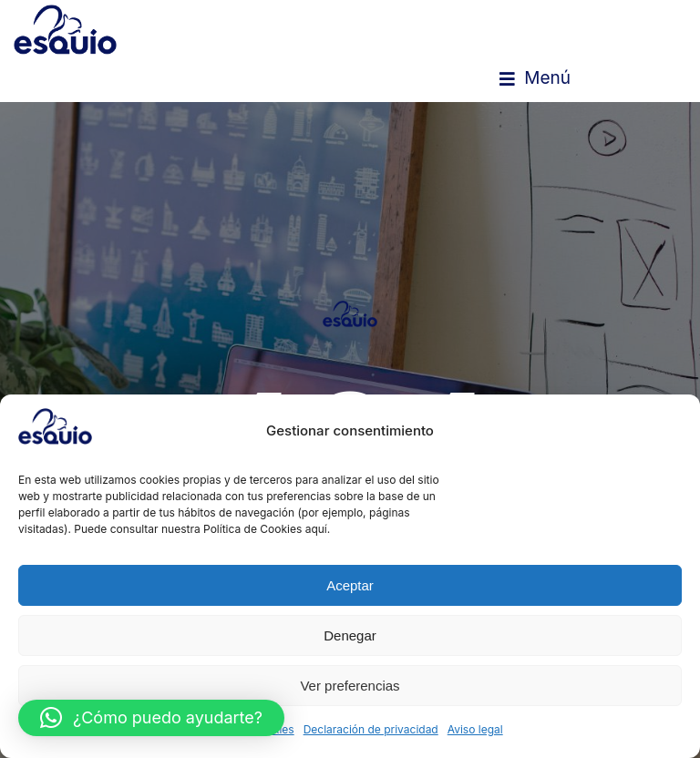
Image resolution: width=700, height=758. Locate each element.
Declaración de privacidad (371, 729)
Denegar (350, 635)
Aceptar (350, 585)
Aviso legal (475, 729)
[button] (535, 78)
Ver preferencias (350, 686)
